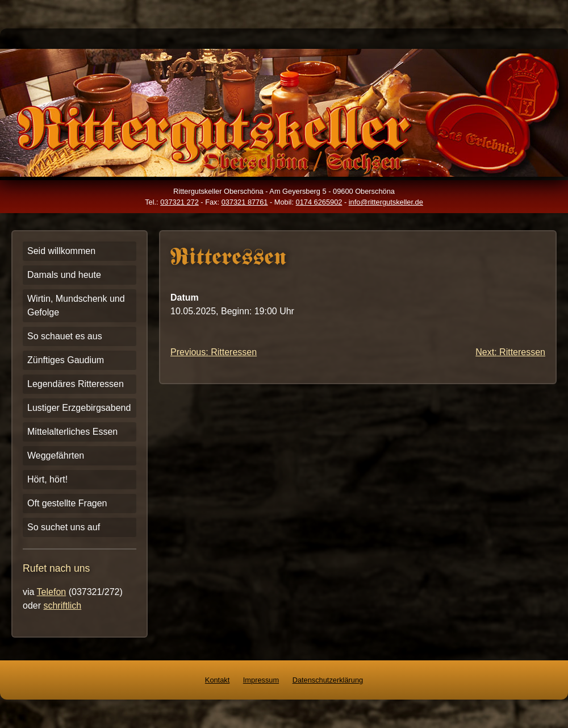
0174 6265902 (319, 202)
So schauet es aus (65, 336)
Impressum (261, 680)
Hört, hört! (47, 479)
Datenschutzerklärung (328, 680)
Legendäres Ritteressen (76, 384)
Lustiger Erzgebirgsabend (79, 408)
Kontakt (217, 680)
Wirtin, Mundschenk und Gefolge (76, 305)
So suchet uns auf (64, 527)
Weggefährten (56, 455)
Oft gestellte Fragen (67, 503)
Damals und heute (64, 275)
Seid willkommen (61, 251)
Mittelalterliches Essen (72, 432)
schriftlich (62, 606)
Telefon (52, 592)
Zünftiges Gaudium (66, 360)
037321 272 (179, 202)
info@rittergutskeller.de (386, 202)
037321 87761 (245, 202)
